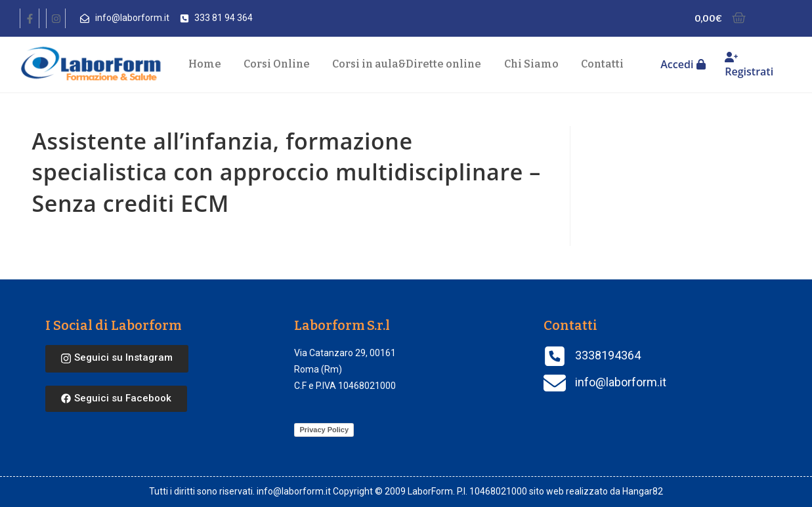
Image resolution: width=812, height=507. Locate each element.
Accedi (683, 64)
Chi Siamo (531, 64)
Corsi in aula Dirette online (407, 64)
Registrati (749, 65)
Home (205, 64)
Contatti (602, 64)
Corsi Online (277, 64)
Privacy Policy (324, 430)
